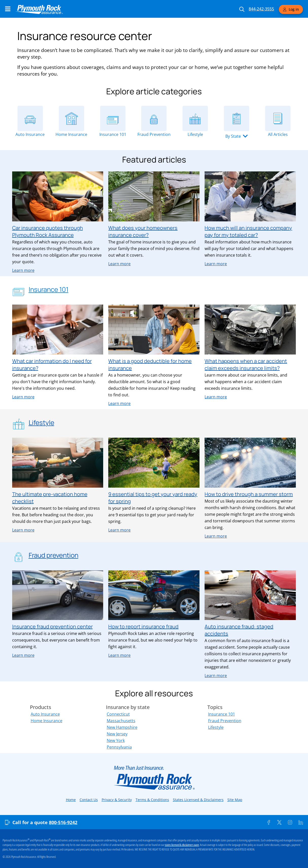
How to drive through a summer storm (249, 494)
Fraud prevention (53, 555)
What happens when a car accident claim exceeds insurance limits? (246, 365)
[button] (237, 136)
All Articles (278, 134)
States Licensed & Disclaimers (198, 800)
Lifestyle (195, 134)
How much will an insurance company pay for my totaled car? (248, 231)
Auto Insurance (30, 134)
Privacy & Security (117, 800)
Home (71, 800)
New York (116, 740)
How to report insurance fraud (143, 626)
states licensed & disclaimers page (182, 845)
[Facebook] (269, 822)
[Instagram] (290, 822)
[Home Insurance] (71, 118)
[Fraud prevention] (19, 556)
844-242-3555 (261, 9)
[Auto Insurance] (30, 118)
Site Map (235, 800)
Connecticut (118, 714)
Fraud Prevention (154, 134)
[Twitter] (279, 822)
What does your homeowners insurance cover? (143, 231)
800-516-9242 (63, 822)
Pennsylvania (119, 747)
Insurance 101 (113, 134)
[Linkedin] (301, 822)
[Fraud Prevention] (154, 118)
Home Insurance (71, 134)
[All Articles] (278, 118)
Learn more (23, 270)
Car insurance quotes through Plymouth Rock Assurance (48, 231)
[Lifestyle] (195, 118)
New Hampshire (122, 727)
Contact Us (89, 800)
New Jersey (117, 734)
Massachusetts (121, 721)
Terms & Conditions (152, 800)
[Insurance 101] (113, 118)
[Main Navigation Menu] (8, 9)
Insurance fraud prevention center (52, 626)
